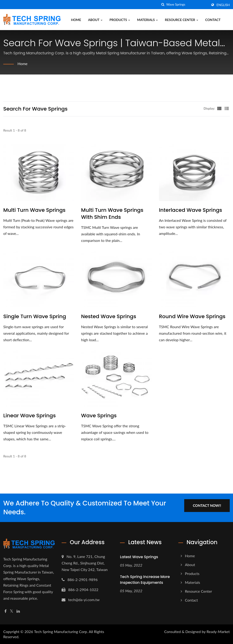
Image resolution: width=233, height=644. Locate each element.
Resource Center (182, 20)
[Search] (187, 5)
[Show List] (227, 108)
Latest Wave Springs (139, 557)
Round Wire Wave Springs (192, 317)
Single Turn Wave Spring (35, 317)
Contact (213, 20)
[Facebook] (5, 611)
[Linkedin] (18, 611)
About (95, 20)
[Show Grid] (219, 108)
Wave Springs (99, 416)
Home (76, 20)
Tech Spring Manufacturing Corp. (61, 632)
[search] (163, 5)
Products (120, 20)
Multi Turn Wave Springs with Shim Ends (112, 214)
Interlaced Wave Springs (191, 210)
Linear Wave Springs (30, 416)
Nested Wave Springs (109, 317)
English (223, 5)
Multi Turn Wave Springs (34, 210)
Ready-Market (218, 632)
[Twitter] (12, 611)
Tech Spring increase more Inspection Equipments (145, 580)
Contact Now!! (207, 505)
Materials (147, 20)
